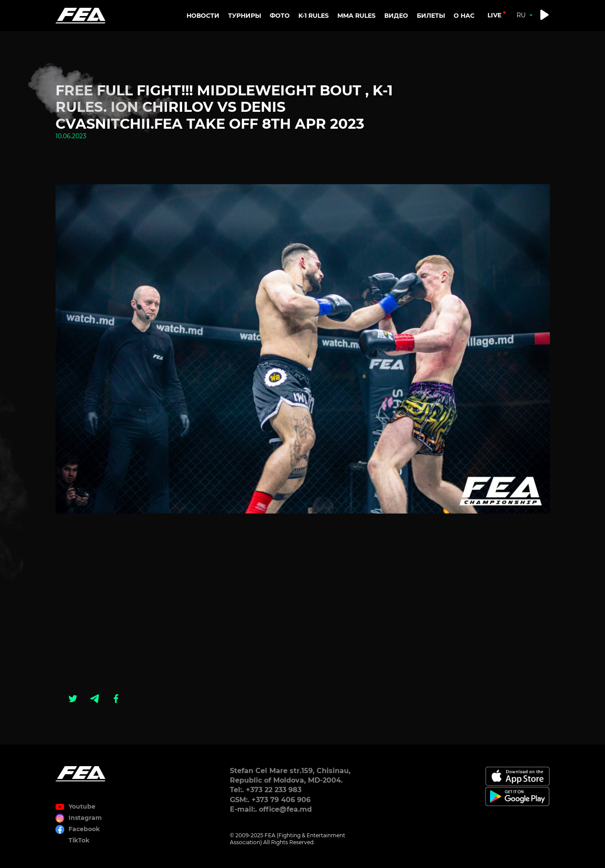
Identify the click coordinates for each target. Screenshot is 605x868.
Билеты (431, 16)
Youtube (82, 806)
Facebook (84, 829)
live (494, 15)
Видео (396, 16)
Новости (203, 16)
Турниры (245, 16)
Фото (280, 16)
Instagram (85, 818)
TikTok (79, 840)
